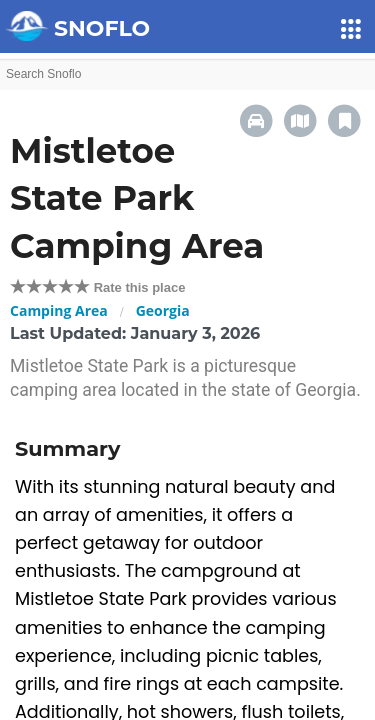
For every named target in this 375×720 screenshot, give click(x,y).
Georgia (163, 310)
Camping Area (59, 310)
